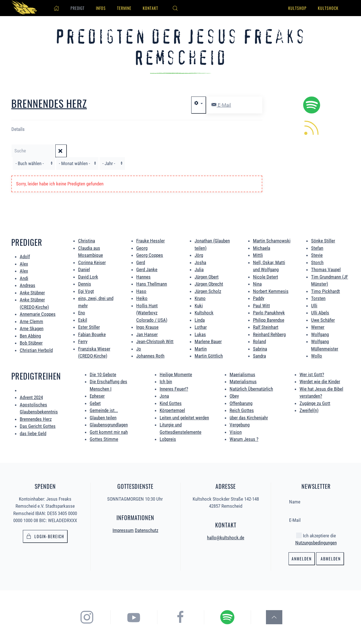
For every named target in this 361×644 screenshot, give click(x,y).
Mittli (258, 255)
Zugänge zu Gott (315, 403)
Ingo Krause (147, 327)
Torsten (318, 298)
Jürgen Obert (207, 277)
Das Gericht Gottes (38, 426)
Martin (201, 349)
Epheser (97, 396)
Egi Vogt (86, 291)
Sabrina (260, 349)
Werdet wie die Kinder (320, 382)
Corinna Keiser (92, 262)
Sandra (259, 356)
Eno (82, 313)
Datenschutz (147, 529)
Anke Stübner (32, 293)
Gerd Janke (147, 270)
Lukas (200, 334)
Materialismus (243, 382)
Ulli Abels (320, 313)
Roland (259, 341)
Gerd (141, 262)
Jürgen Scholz (208, 291)
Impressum (123, 529)
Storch (317, 262)
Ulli (314, 306)
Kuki (199, 306)
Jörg (199, 255)
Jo (139, 349)
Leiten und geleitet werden (184, 418)
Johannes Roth (150, 356)
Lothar (201, 327)
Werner (318, 327)
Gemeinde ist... (104, 410)
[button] (175, 8)
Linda (200, 320)
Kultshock (328, 8)
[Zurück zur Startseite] (25, 8)
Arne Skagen (32, 328)
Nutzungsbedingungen (316, 542)
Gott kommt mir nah (109, 432)
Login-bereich (45, 535)
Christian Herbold (36, 350)
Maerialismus (242, 374)
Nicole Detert (266, 277)
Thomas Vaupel (326, 270)
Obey (234, 396)
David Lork (88, 277)
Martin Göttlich (209, 356)
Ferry (83, 341)
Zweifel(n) (309, 410)
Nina (257, 284)
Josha (200, 262)
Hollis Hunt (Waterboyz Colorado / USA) (152, 313)
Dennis (85, 284)
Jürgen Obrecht (209, 284)
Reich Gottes (242, 410)
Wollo (317, 356)
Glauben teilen (103, 418)
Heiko (142, 298)
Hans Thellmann (152, 284)
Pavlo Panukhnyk (269, 313)
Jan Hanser (147, 334)
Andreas (27, 285)
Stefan (317, 248)
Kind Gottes (171, 403)
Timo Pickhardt (325, 291)
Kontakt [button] (150, 8)
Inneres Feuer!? (174, 389)
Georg (142, 248)
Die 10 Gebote (103, 374)
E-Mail (221, 105)
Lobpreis (168, 439)
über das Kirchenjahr (249, 418)
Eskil (83, 320)
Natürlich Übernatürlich (251, 389)
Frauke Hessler (150, 241)
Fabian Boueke (92, 334)
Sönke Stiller (323, 241)
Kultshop (297, 8)
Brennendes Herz (36, 419)
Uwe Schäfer (323, 320)
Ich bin (166, 382)
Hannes (143, 277)
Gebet (95, 403)
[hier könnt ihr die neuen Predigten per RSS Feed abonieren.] (312, 127)
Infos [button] (101, 8)
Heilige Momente (176, 374)
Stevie (317, 255)
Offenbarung (241, 403)
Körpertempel (172, 410)
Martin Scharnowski (272, 241)
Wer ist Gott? (312, 374)
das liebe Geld (33, 433)
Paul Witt (261, 306)
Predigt (78, 8)
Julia (199, 270)
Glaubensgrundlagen (109, 425)
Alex (24, 264)
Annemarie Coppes (38, 314)
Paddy (259, 298)
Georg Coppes (150, 255)
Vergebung (240, 425)
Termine (124, 8)
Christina (87, 241)
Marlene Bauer (208, 341)
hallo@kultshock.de (226, 536)
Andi (24, 278)
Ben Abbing (30, 336)
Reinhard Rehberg (269, 334)
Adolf (25, 257)
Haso (141, 291)
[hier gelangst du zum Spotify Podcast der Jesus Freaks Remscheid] (235, 617)
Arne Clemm (31, 321)
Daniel (84, 270)
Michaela (262, 248)
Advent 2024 (31, 397)
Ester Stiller (89, 327)
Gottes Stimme (104, 439)
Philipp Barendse (269, 320)
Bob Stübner (31, 343)
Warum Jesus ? (244, 439)
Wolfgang (320, 334)
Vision (236, 432)
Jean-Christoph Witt (155, 341)
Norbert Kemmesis (271, 291)
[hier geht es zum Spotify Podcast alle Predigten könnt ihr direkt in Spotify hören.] (312, 105)
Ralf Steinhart (266, 327)
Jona (164, 396)
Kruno (200, 298)
